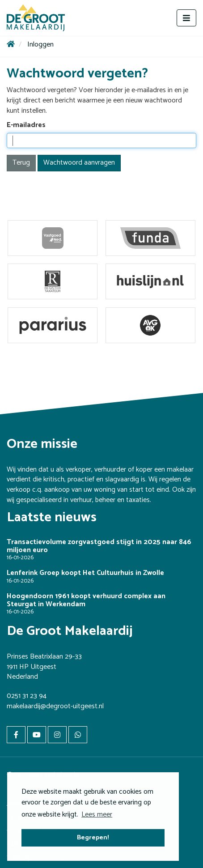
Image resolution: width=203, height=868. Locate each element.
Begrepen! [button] (93, 838)
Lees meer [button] (97, 815)
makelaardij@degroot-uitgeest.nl (55, 706)
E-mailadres (26, 126)
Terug (21, 163)
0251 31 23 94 (27, 696)
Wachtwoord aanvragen (79, 163)
